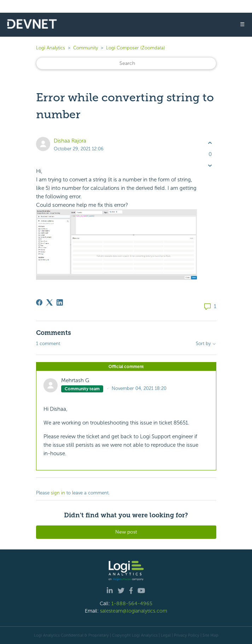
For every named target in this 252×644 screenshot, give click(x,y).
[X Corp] (49, 302)
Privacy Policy (187, 635)
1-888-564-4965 (132, 603)
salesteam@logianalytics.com (134, 611)
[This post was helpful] (210, 143)
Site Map (210, 635)
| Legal (165, 635)
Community (86, 48)
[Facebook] (39, 302)
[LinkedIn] (60, 302)
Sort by (206, 344)
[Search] (126, 63)
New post (126, 532)
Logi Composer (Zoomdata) (136, 48)
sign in (58, 493)
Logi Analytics (51, 48)
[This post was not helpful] (210, 165)
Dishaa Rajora (70, 141)
